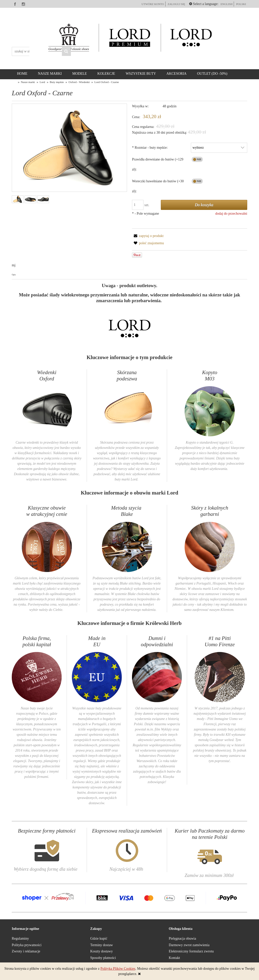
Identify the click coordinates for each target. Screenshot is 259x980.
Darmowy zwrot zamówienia (189, 945)
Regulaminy (20, 938)
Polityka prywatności (27, 945)
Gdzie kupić (99, 938)
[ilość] (138, 205)
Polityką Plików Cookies (118, 969)
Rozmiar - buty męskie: (150, 148)
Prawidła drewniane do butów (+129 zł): (158, 164)
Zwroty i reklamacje (26, 951)
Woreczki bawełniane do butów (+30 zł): (158, 186)
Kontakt (174, 958)
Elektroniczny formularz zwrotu (191, 951)
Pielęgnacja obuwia (182, 938)
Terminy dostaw (101, 945)
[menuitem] (22, 74)
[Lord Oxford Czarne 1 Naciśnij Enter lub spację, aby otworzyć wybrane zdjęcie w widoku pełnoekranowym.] (69, 148)
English (226, 4)
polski (241, 4)
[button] (148, 236)
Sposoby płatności (103, 958)
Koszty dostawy (101, 951)
